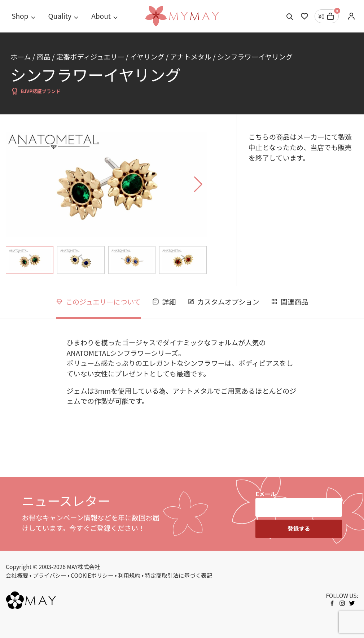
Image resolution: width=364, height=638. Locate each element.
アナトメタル (191, 57)
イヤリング (147, 57)
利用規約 (129, 575)
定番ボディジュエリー (90, 57)
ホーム (21, 57)
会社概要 (17, 575)
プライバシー (50, 575)
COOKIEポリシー (92, 575)
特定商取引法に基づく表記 (179, 575)
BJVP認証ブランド (36, 91)
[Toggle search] (290, 16)
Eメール (266, 494)
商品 (44, 57)
